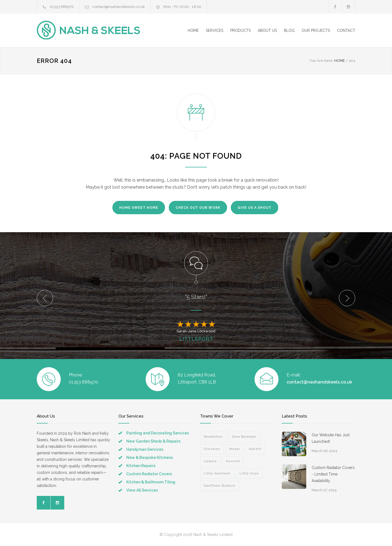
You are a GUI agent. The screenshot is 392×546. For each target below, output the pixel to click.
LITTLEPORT (196, 339)
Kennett (233, 461)
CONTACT (346, 30)
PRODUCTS (241, 30)
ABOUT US (267, 30)
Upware (210, 461)
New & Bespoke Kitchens (150, 458)
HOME (193, 30)
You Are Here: (321, 61)
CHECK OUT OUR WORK (198, 208)
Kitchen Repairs (141, 466)
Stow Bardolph (244, 437)
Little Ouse (249, 473)
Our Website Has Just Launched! (331, 438)
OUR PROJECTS (316, 30)
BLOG (289, 30)
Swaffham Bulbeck (220, 486)
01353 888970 (62, 7)
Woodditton (213, 437)
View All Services (142, 490)
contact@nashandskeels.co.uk (119, 7)
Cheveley (212, 449)
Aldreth (255, 449)
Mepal (235, 449)
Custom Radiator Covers (149, 474)
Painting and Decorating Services (158, 433)
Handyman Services (145, 449)
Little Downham (217, 473)
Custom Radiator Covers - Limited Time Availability (333, 474)
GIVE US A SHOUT (255, 208)
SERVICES (215, 30)
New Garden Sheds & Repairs (153, 441)
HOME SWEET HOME (139, 208)
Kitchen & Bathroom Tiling (151, 482)
